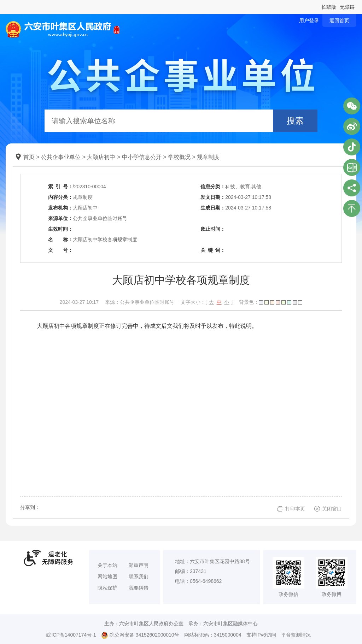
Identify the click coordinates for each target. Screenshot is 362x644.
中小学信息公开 (142, 157)
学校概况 (179, 157)
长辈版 (329, 7)
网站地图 (107, 577)
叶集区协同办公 (352, 167)
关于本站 (107, 565)
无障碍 (347, 7)
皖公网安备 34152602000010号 (140, 635)
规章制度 (208, 157)
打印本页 (295, 509)
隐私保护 (107, 588)
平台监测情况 (296, 635)
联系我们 (139, 577)
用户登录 (309, 20)
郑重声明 (139, 565)
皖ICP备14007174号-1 (71, 635)
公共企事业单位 (61, 157)
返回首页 (339, 20)
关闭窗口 (332, 509)
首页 (29, 157)
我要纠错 (139, 588)
